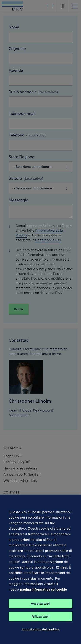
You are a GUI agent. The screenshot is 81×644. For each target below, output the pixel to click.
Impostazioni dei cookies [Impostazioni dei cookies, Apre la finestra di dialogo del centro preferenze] (40, 635)
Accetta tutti (41, 609)
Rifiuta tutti (40, 622)
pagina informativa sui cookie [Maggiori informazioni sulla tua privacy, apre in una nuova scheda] (44, 595)
